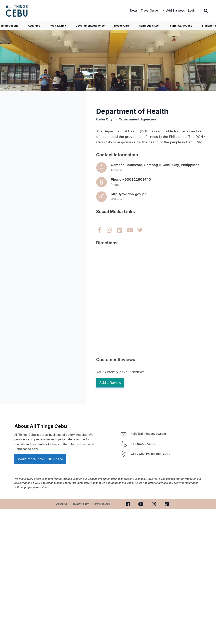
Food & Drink (58, 26)
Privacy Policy (80, 504)
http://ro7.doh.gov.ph (129, 194)
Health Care (122, 26)
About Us (62, 504)
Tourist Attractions (180, 26)
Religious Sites (149, 26)
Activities (34, 26)
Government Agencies (90, 26)
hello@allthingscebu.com (148, 434)
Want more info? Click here (40, 460)
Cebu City (105, 119)
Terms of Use (101, 504)
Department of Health (132, 111)
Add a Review (111, 383)
